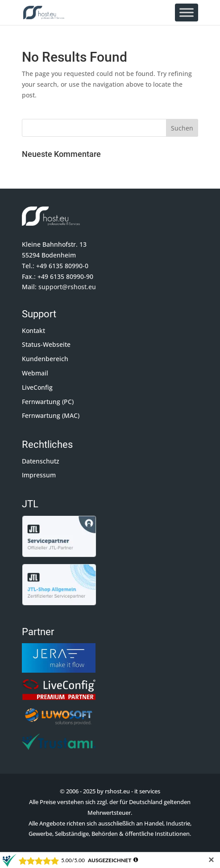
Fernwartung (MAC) (51, 415)
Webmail (35, 373)
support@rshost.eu (67, 287)
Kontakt (33, 331)
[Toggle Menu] (187, 12)
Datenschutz (41, 461)
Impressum (39, 475)
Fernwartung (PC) (48, 402)
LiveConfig (37, 387)
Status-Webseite (46, 344)
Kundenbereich (45, 359)
